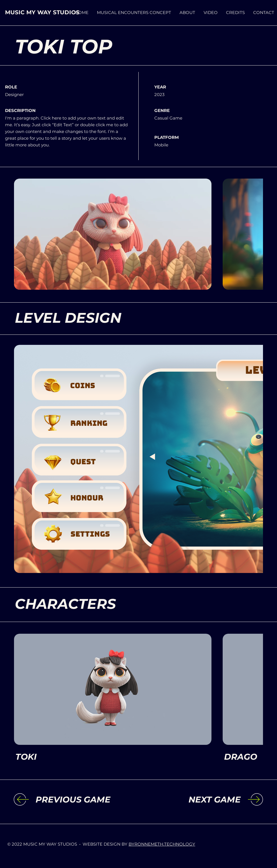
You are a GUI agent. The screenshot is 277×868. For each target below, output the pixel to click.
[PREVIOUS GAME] (82, 800)
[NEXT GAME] (195, 800)
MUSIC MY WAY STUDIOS (42, 12)
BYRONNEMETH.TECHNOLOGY (162, 844)
